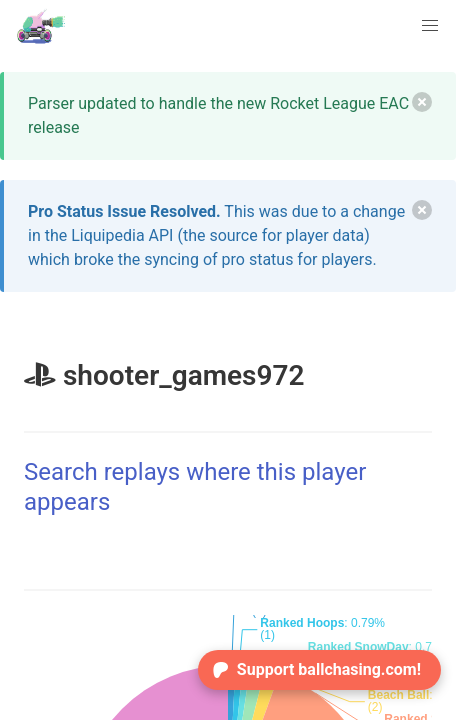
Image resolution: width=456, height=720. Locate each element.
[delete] (422, 102)
